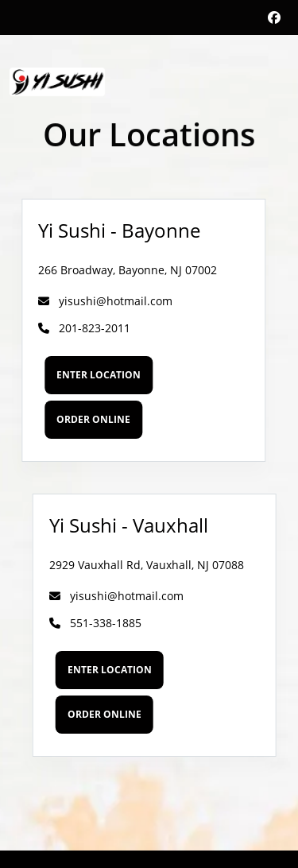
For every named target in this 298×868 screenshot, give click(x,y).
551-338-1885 (102, 623)
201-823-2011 (78, 328)
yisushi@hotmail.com (99, 301)
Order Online (87, 419)
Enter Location (92, 375)
